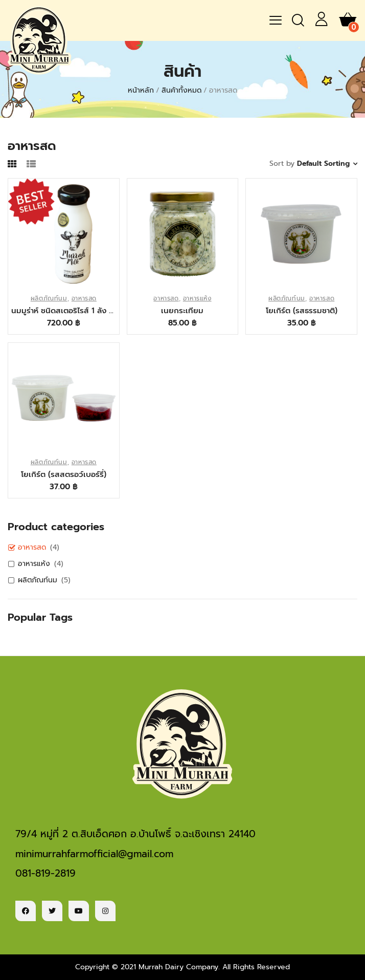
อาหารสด (84, 298)
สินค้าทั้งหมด (181, 90)
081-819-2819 (45, 873)
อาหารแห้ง (197, 298)
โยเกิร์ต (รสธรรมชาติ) (302, 311)
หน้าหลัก (141, 90)
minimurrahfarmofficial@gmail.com (94, 854)
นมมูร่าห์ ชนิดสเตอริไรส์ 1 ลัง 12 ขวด (64, 311)
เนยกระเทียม (182, 311)
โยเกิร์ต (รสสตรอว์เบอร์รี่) (64, 474)
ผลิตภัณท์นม (49, 298)
